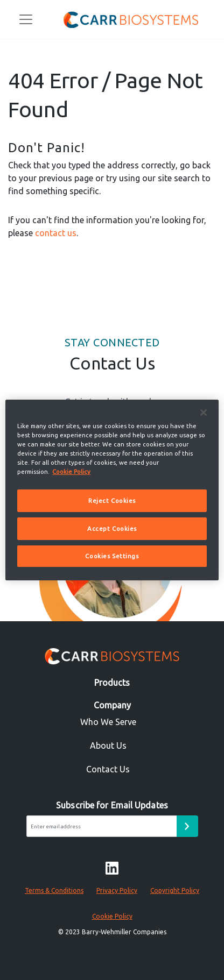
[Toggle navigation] (26, 19)
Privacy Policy (117, 890)
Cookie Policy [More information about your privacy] (71, 471)
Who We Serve (108, 722)
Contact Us (108, 769)
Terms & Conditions (54, 890)
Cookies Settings (112, 556)
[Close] (204, 413)
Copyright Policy (175, 890)
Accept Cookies (112, 528)
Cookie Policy (112, 916)
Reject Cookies (112, 500)
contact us (56, 233)
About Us (108, 745)
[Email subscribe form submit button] (187, 826)
